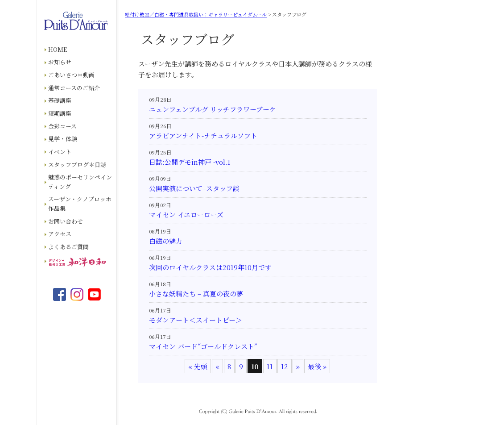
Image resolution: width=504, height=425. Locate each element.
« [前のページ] (217, 366)
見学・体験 (63, 139)
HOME (58, 49)
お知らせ (60, 62)
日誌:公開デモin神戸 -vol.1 (190, 162)
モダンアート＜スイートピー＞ (196, 320)
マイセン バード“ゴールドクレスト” (203, 346)
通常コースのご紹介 (74, 88)
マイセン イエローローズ (186, 215)
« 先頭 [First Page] (198, 366)
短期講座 (60, 113)
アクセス (60, 234)
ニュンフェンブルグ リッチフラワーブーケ (213, 109)
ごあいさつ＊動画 (71, 75)
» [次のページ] (298, 366)
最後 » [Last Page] (317, 366)
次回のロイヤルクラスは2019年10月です (210, 267)
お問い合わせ (66, 221)
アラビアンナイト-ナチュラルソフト (203, 135)
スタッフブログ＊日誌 (77, 165)
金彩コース (62, 126)
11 (270, 366)
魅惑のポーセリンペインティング (80, 182)
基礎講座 (60, 100)
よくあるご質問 (68, 247)
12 (285, 366)
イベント (60, 152)
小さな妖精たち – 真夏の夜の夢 (196, 294)
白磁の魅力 (166, 241)
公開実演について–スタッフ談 (194, 188)
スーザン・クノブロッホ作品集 (80, 204)
